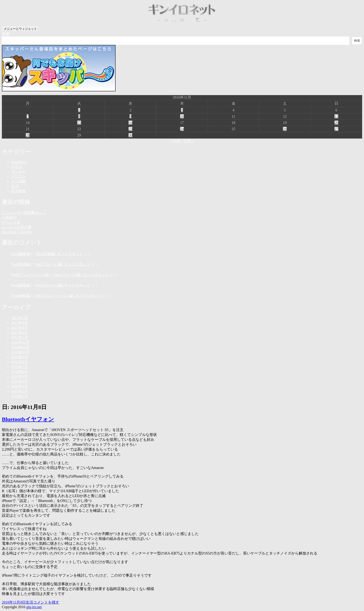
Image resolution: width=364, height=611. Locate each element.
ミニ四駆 (19, 181)
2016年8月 (19, 362)
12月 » (188, 141)
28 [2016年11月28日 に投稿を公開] (28, 135)
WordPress (19, 162)
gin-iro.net (34, 607)
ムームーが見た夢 (17, 227)
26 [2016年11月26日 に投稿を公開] (285, 129)
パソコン (19, 176)
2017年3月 (19, 328)
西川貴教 (19, 191)
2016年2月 (19, 391)
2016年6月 (19, 372)
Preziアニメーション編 (30, 275)
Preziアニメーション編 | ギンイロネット (68, 296)
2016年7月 (19, 367)
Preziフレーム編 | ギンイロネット (63, 264)
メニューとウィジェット (20, 29)
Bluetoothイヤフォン (28, 419)
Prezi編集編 (21, 254)
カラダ (17, 167)
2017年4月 (19, 323)
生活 (15, 186)
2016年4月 (19, 381)
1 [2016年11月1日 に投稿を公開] (79, 110)
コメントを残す (46, 602)
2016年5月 (19, 377)
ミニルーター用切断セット (24, 213)
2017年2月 (19, 333)
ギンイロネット (182, 13)
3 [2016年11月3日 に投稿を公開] (182, 110)
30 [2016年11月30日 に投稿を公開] (130, 135)
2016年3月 (19, 386)
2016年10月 (20, 352)
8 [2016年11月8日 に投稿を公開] (79, 116)
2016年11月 (20, 347)
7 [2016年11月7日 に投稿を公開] (28, 116)
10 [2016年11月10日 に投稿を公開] (182, 116)
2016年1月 (19, 396)
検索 (6, 34)
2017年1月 (19, 337)
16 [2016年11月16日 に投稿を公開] (130, 123)
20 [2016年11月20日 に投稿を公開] (336, 123)
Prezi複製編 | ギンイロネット (59, 254)
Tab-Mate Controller (17, 232)
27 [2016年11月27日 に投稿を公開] (336, 129)
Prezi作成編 (21, 264)
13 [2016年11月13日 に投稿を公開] (336, 116)
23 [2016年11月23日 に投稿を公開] (130, 129)
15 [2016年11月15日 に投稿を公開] (79, 123)
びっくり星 (11, 222)
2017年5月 (19, 318)
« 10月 (175, 141)
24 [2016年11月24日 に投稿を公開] (182, 129)
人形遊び (9, 218)
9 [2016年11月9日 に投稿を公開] (130, 116)
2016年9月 (19, 357)
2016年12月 (20, 342)
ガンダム (19, 171)
